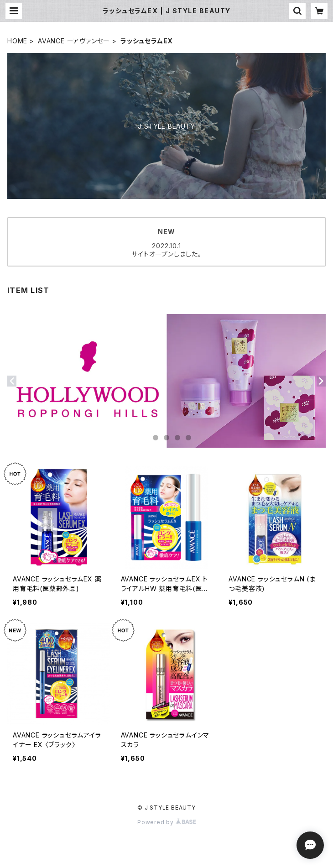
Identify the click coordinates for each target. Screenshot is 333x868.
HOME (17, 41)
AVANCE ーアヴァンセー (74, 41)
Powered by (166, 822)
